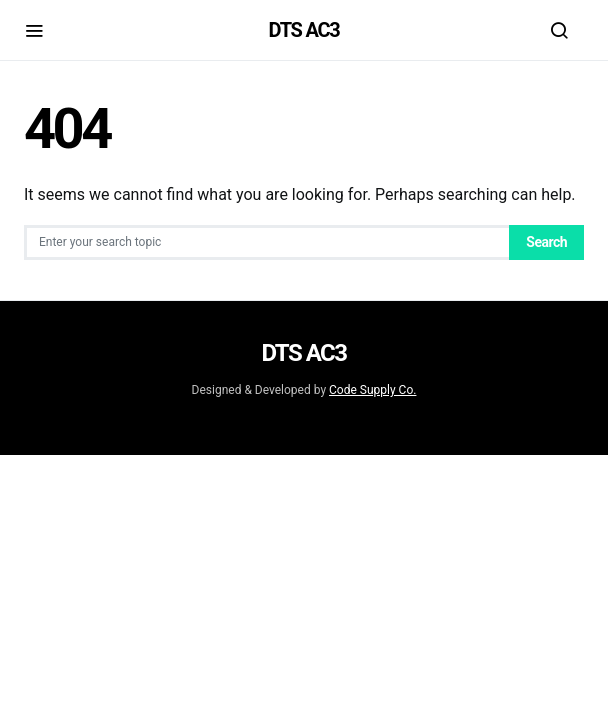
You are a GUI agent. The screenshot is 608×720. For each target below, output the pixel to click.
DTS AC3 (304, 30)
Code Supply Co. (372, 390)
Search (546, 242)
